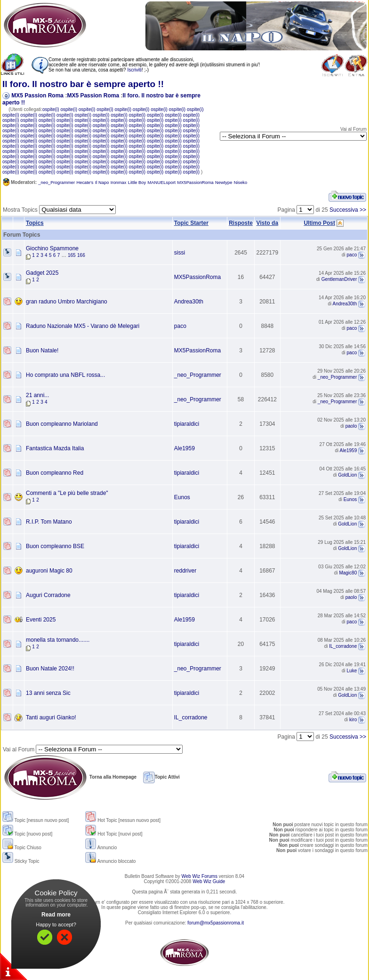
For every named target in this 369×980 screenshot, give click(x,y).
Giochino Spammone (52, 248)
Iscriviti (134, 70)
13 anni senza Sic (48, 693)
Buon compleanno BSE (55, 546)
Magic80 (348, 573)
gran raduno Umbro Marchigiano (67, 302)
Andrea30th (189, 302)
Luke (352, 671)
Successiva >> (348, 210)
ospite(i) (51, 109)
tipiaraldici (187, 424)
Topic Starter (191, 223)
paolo (351, 426)
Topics (35, 223)
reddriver (185, 571)
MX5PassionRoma (197, 277)
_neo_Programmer (198, 375)
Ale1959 (184, 448)
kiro (353, 720)
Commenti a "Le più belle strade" (67, 493)
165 (72, 255)
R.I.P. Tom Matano (49, 522)
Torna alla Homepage (70, 777)
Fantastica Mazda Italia (55, 448)
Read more (56, 915)
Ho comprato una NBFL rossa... (65, 375)
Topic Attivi (161, 777)
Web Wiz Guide (209, 881)
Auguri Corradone (48, 595)
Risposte (241, 223)
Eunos (182, 497)
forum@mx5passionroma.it (216, 923)
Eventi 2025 (41, 620)
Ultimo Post (319, 223)
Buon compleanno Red (55, 473)
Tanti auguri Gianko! (51, 717)
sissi (180, 253)
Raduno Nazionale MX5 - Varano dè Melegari (83, 326)
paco (352, 255)
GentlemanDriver (339, 280)
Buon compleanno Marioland (62, 424)
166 (81, 255)
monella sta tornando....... (58, 640)
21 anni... (37, 395)
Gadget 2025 (42, 273)
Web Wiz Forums (199, 876)
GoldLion (347, 475)
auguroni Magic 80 (49, 571)
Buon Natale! (42, 351)
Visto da (267, 223)
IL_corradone (343, 647)
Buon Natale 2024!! (50, 669)
